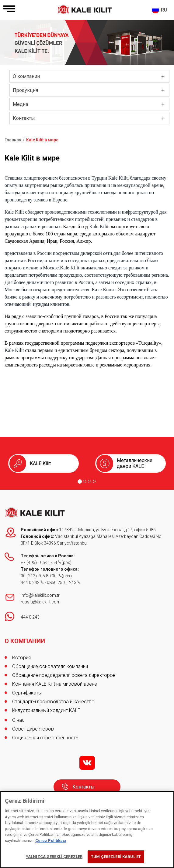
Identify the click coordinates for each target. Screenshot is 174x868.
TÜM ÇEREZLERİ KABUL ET (116, 857)
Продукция (25, 90)
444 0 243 (32, 583)
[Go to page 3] (89, 481)
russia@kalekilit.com (41, 602)
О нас (18, 720)
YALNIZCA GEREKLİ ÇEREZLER (54, 857)
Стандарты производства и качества (53, 702)
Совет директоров (33, 729)
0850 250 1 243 (64, 583)
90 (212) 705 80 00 (41, 576)
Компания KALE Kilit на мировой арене (55, 684)
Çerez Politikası (51, 841)
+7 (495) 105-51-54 (41, 562)
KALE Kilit (40, 463)
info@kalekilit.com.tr (40, 595)
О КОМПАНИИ (25, 641)
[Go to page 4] (94, 481)
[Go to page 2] (85, 481)
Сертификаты (27, 693)
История (21, 658)
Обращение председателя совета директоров (64, 675)
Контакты (24, 118)
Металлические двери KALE (135, 463)
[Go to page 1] (80, 481)
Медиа (20, 104)
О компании (26, 76)
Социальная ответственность (45, 738)
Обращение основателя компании (50, 666)
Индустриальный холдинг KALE (46, 710)
